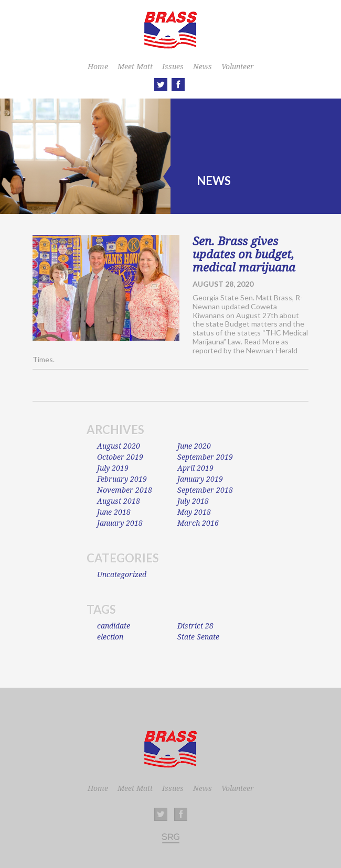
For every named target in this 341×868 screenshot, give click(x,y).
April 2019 (195, 468)
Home (98, 67)
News (203, 67)
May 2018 (194, 512)
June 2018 (114, 512)
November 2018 (125, 490)
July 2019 (113, 468)
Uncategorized (122, 574)
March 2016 (198, 523)
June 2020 (194, 446)
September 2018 (205, 490)
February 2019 (122, 479)
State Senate (198, 637)
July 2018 (193, 501)
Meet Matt (135, 67)
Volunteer (238, 67)
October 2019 (120, 457)
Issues (173, 67)
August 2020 (119, 446)
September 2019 (205, 457)
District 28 (195, 626)
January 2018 (120, 523)
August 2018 (119, 501)
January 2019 (200, 479)
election (110, 637)
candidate (114, 626)
